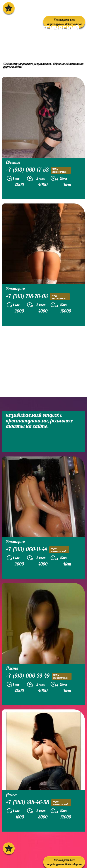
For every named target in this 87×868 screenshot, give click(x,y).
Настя (12, 668)
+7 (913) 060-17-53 (38, 170)
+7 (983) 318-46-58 (38, 803)
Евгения (13, 162)
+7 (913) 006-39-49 (39, 676)
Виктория (15, 289)
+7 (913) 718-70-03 (38, 297)
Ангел (11, 795)
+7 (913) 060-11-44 (38, 550)
